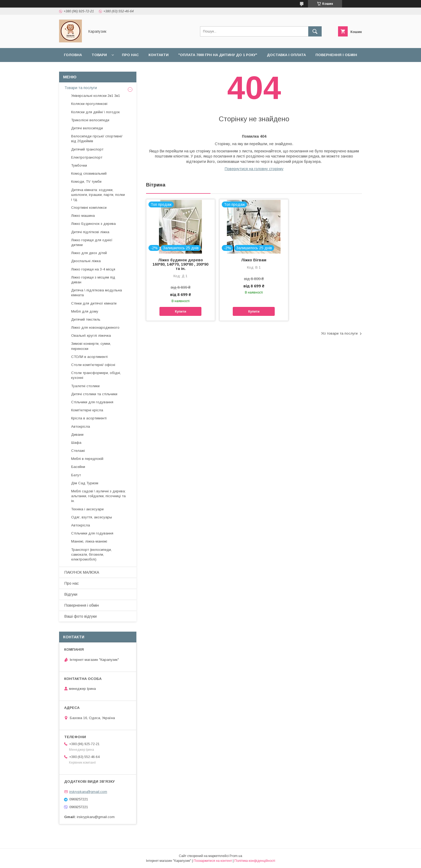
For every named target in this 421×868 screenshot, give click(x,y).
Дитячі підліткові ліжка (90, 232)
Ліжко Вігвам (254, 260)
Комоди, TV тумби (86, 182)
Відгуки (109, 69)
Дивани (77, 435)
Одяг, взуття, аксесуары (92, 517)
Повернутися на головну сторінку (254, 169)
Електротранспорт (87, 157)
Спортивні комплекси (89, 208)
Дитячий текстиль (86, 319)
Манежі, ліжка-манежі (89, 541)
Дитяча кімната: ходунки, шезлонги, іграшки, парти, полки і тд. (98, 195)
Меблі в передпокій (87, 459)
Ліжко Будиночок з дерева (93, 224)
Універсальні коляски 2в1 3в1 (96, 96)
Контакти (159, 55)
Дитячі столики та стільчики (94, 394)
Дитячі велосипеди (87, 128)
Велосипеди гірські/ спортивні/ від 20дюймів (97, 139)
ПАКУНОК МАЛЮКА (82, 572)
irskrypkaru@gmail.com (88, 792)
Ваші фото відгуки (81, 616)
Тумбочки (79, 165)
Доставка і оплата (286, 55)
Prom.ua (236, 856)
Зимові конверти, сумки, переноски (91, 346)
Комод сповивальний (89, 173)
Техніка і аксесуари (87, 509)
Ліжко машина (83, 216)
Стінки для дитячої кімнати (94, 303)
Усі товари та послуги (339, 333)
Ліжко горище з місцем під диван (93, 280)
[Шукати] (315, 31)
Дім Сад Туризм (85, 483)
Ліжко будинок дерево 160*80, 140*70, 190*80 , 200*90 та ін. (180, 264)
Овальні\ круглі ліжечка (91, 336)
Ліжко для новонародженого (95, 327)
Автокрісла (81, 426)
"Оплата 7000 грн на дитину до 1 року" (218, 55)
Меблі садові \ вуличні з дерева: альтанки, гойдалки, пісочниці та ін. (98, 496)
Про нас (130, 55)
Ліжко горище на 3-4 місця (93, 269)
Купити (180, 312)
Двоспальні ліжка (86, 261)
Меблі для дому (85, 311)
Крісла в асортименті (89, 418)
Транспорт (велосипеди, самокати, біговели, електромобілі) (91, 554)
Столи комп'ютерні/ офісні (93, 365)
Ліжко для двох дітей (89, 253)
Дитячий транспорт (87, 149)
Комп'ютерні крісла (87, 410)
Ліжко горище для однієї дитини (92, 242)
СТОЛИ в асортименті (89, 357)
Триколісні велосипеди (90, 120)
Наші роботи (78, 69)
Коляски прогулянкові (89, 104)
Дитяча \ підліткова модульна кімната (97, 293)
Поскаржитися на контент (213, 861)
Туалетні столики (85, 386)
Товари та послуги (81, 88)
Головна (73, 55)
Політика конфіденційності (255, 861)
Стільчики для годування (92, 402)
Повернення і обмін (336, 55)
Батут (76, 475)
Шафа (76, 443)
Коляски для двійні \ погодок (95, 112)
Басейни (78, 467)
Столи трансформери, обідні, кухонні (96, 375)
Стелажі (78, 451)
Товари (99, 55)
